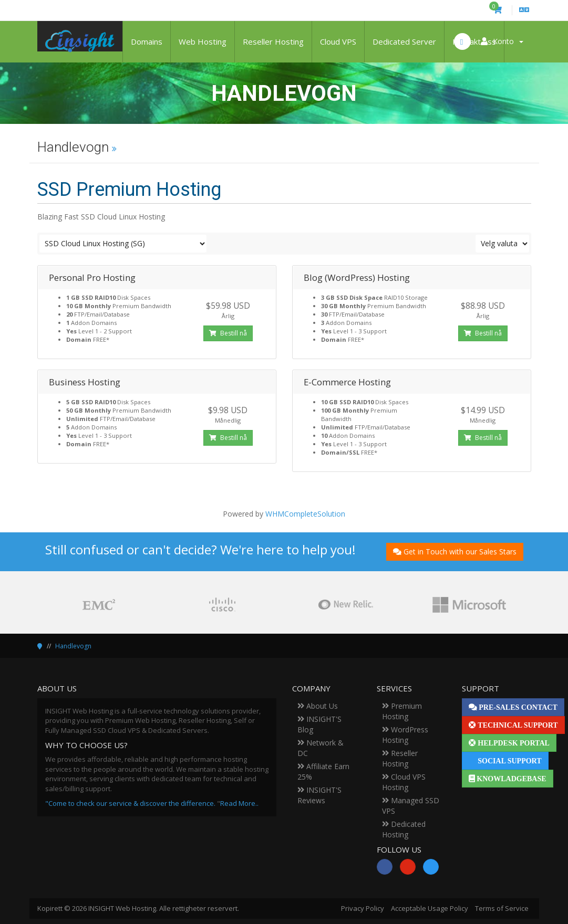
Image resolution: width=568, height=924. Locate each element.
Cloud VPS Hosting (404, 782)
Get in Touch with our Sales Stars (455, 552)
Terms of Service (502, 908)
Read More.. (239, 803)
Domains (147, 41)
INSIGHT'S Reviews (319, 795)
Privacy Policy (363, 908)
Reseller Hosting (273, 41)
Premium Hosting (402, 711)
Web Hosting (203, 41)
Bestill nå (228, 333)
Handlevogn (73, 646)
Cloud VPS (338, 41)
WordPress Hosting (405, 735)
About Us (318, 706)
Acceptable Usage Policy (430, 908)
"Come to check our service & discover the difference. (130, 803)
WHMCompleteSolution (305, 514)
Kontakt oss (474, 41)
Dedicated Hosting (404, 829)
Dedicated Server (404, 41)
